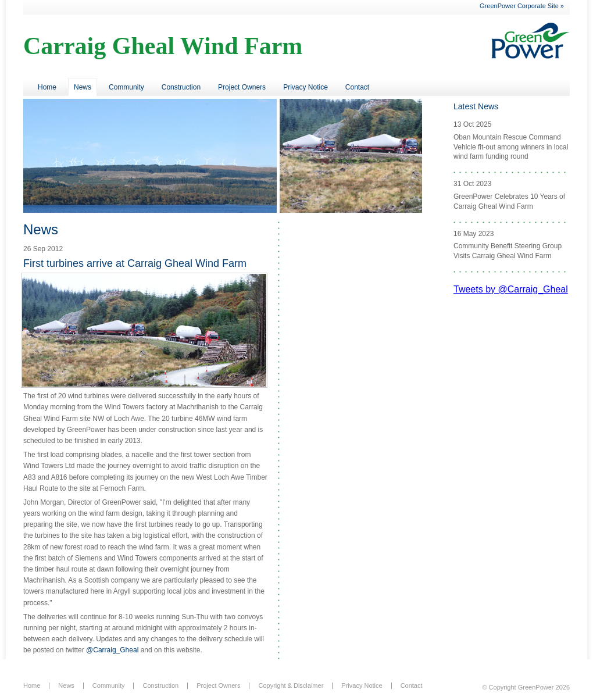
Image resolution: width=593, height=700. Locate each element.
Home (47, 87)
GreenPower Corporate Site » (522, 6)
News (83, 87)
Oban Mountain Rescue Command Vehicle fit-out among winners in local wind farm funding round (511, 147)
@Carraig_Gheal (112, 650)
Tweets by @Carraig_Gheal (511, 289)
